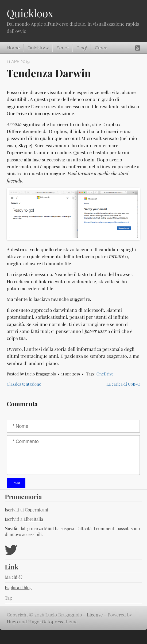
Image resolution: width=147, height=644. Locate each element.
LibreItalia (33, 519)
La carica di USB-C (123, 384)
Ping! (82, 48)
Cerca (101, 48)
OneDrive (105, 374)
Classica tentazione (24, 384)
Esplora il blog (18, 587)
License (95, 614)
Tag (8, 598)
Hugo (12, 621)
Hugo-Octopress (46, 621)
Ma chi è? (14, 577)
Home (13, 48)
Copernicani (37, 510)
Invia (16, 483)
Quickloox (30, 13)
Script (63, 48)
